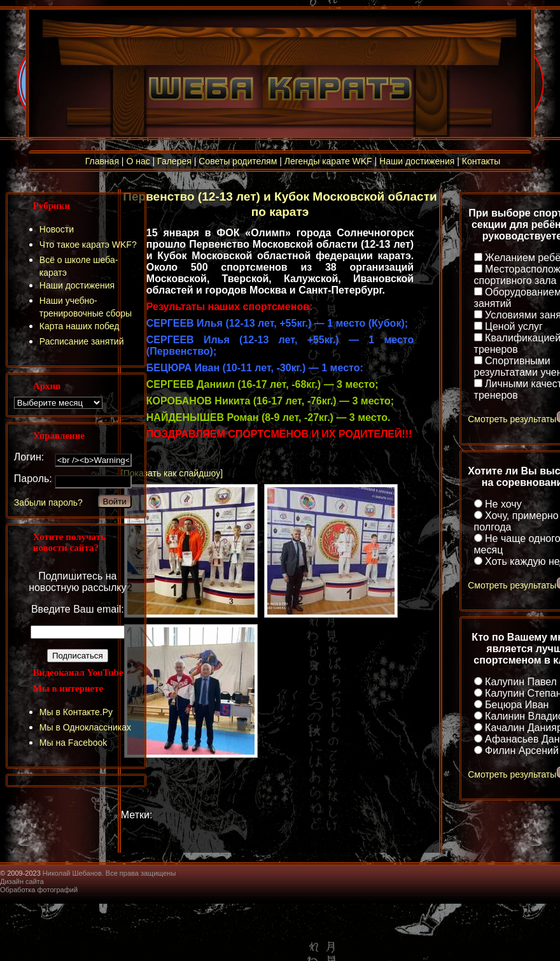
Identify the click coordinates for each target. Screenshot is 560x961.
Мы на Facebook (73, 743)
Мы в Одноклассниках (85, 727)
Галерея (174, 161)
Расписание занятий (82, 341)
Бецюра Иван (517, 705)
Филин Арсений (522, 751)
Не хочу (503, 504)
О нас (138, 161)
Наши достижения (417, 161)
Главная (102, 161)
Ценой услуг (514, 326)
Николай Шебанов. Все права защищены (109, 873)
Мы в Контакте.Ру (76, 712)
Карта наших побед (80, 326)
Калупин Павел (521, 682)
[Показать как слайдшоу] (172, 473)
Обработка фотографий (39, 890)
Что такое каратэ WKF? (88, 245)
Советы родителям (238, 161)
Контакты (481, 161)
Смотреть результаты (512, 419)
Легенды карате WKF (328, 161)
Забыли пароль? (48, 502)
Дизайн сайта (22, 881)
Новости (57, 229)
